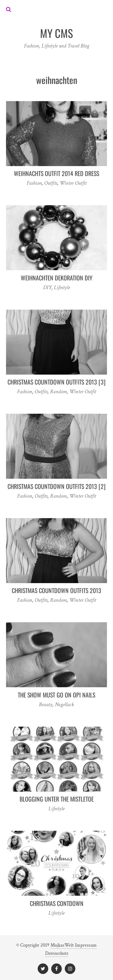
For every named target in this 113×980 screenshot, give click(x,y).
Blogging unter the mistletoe (57, 799)
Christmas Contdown (57, 903)
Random (58, 392)
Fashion (34, 183)
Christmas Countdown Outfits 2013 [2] (56, 486)
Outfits (51, 183)
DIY (47, 288)
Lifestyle (62, 288)
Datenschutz (57, 953)
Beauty (46, 705)
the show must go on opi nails (56, 695)
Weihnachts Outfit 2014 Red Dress (56, 173)
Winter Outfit (73, 183)
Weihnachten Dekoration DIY (57, 278)
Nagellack (64, 705)
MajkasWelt (62, 945)
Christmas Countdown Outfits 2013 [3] (56, 382)
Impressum (86, 945)
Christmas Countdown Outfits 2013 (56, 590)
